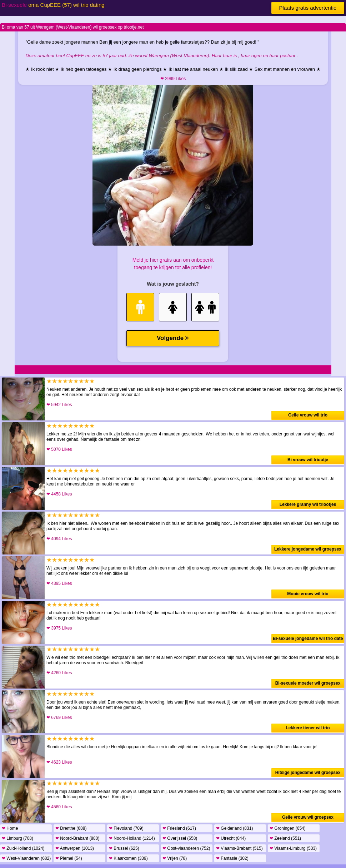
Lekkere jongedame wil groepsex (308, 549)
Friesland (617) (179, 828)
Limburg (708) (17, 838)
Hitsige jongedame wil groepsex (308, 773)
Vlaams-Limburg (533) (293, 848)
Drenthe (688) (71, 828)
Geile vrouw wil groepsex (308, 817)
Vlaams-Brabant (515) (239, 848)
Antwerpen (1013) (75, 848)
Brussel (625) (124, 848)
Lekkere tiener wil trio (308, 728)
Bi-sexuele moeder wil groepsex (308, 683)
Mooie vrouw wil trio (308, 594)
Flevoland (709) (126, 828)
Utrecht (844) (231, 838)
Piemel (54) (69, 858)
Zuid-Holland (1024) (23, 848)
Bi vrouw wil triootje (308, 460)
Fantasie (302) (232, 858)
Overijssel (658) (180, 838)
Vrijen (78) (175, 858)
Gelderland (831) (234, 828)
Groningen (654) (288, 828)
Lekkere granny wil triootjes (308, 504)
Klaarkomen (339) (128, 858)
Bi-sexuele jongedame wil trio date (308, 638)
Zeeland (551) (285, 838)
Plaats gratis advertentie (308, 8)
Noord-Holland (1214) (132, 838)
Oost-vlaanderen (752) (186, 848)
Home (10, 828)
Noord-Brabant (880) (77, 838)
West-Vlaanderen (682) (26, 858)
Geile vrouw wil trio (308, 415)
